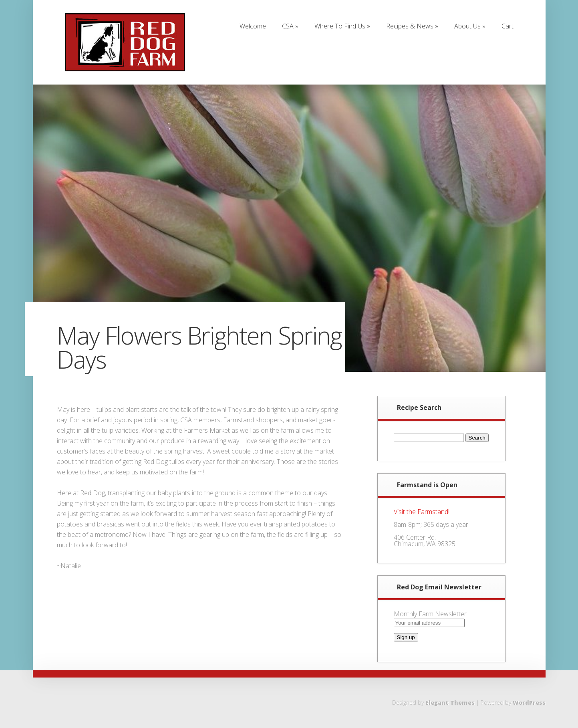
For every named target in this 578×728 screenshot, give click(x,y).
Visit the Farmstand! (422, 512)
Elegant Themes (450, 703)
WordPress (529, 703)
